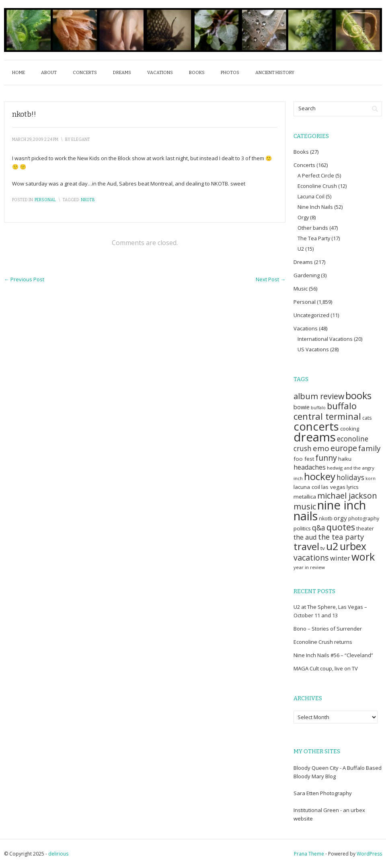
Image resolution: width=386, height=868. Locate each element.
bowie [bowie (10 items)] (302, 407)
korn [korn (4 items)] (371, 478)
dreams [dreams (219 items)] (315, 437)
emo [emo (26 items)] (321, 448)
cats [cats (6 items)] (367, 418)
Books (197, 73)
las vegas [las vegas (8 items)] (333, 487)
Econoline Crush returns (323, 642)
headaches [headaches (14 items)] (310, 467)
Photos (230, 73)
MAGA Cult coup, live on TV (326, 668)
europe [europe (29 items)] (344, 448)
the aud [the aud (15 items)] (305, 537)
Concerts (85, 73)
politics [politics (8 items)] (302, 528)
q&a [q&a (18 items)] (319, 528)
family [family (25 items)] (369, 448)
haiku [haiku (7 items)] (345, 459)
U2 (301, 249)
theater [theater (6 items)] (365, 529)
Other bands (313, 228)
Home (18, 73)
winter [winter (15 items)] (340, 558)
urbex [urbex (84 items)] (353, 546)
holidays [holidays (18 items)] (350, 477)
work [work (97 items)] (363, 557)
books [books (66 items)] (358, 396)
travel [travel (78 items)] (306, 546)
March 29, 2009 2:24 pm (35, 140)
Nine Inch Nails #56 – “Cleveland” (333, 655)
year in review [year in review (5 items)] (309, 567)
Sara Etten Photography (323, 793)
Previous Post (24, 279)
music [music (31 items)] (305, 506)
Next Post (271, 279)
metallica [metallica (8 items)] (305, 497)
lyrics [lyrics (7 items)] (353, 487)
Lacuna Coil (311, 196)
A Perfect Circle (316, 175)
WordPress (369, 854)
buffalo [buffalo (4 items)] (318, 408)
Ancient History (275, 73)
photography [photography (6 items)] (364, 519)
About (49, 73)
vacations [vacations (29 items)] (311, 558)
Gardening (307, 275)
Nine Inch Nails (315, 207)
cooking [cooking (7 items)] (350, 429)
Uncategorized (311, 315)
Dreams (122, 73)
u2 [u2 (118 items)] (332, 546)
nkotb (88, 200)
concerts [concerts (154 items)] (316, 426)
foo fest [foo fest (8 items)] (304, 459)
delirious (58, 854)
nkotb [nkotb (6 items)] (326, 519)
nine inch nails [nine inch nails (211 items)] (330, 510)
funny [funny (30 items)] (326, 458)
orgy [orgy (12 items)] (340, 518)
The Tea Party (314, 238)
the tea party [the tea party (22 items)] (341, 537)
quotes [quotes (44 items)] (341, 527)
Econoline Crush (317, 186)
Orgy (303, 217)
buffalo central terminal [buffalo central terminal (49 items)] (327, 411)
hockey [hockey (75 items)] (320, 476)
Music (301, 289)
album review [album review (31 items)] (319, 396)
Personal (45, 200)
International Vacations (325, 339)
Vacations (160, 73)
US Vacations (313, 349)
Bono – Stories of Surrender (328, 629)
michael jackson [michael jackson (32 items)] (347, 496)
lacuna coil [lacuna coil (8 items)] (307, 487)
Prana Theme (309, 854)
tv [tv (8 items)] (323, 548)
